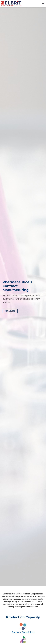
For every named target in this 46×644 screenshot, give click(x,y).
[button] (43, 3)
